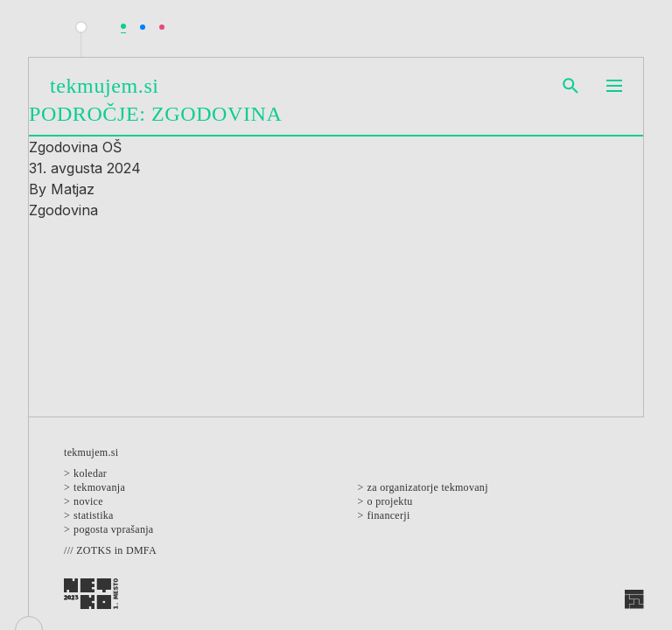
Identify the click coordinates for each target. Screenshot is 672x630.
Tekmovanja (99, 487)
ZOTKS (94, 550)
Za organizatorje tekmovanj (428, 487)
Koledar (90, 473)
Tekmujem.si (105, 86)
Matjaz (73, 189)
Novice (88, 501)
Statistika (94, 515)
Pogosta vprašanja (113, 529)
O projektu (390, 501)
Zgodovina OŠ (75, 147)
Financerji (389, 515)
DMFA (141, 550)
